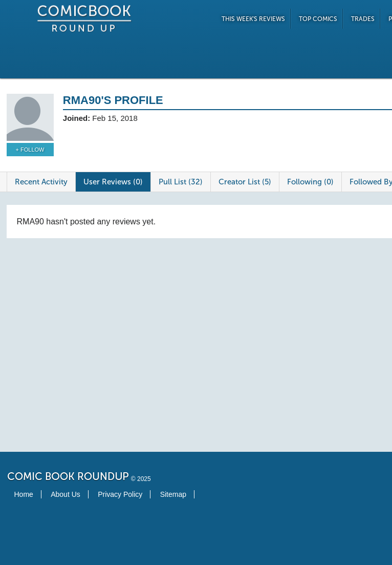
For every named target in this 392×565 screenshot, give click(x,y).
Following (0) (310, 182)
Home (24, 494)
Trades (363, 19)
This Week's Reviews (253, 19)
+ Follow (30, 150)
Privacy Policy (120, 494)
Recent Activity (41, 182)
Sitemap (173, 494)
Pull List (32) (181, 182)
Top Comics (318, 19)
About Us (66, 494)
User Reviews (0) (113, 182)
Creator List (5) (245, 182)
